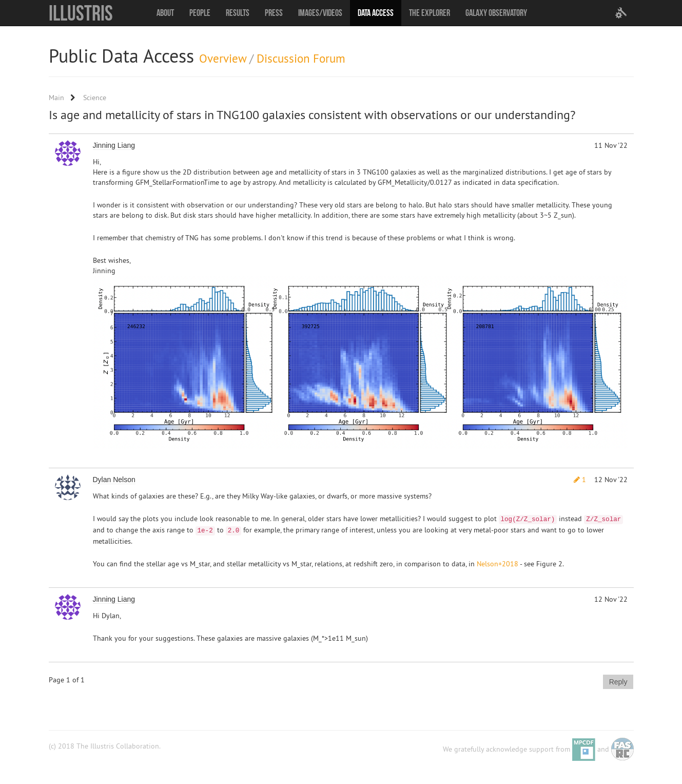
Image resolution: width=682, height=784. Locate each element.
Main (56, 98)
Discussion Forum (301, 58)
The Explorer (430, 13)
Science (95, 98)
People (200, 13)
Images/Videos (320, 13)
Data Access (376, 13)
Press (274, 13)
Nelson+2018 (498, 564)
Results (238, 13)
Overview (223, 58)
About (165, 13)
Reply (618, 682)
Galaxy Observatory (496, 13)
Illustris (81, 13)
